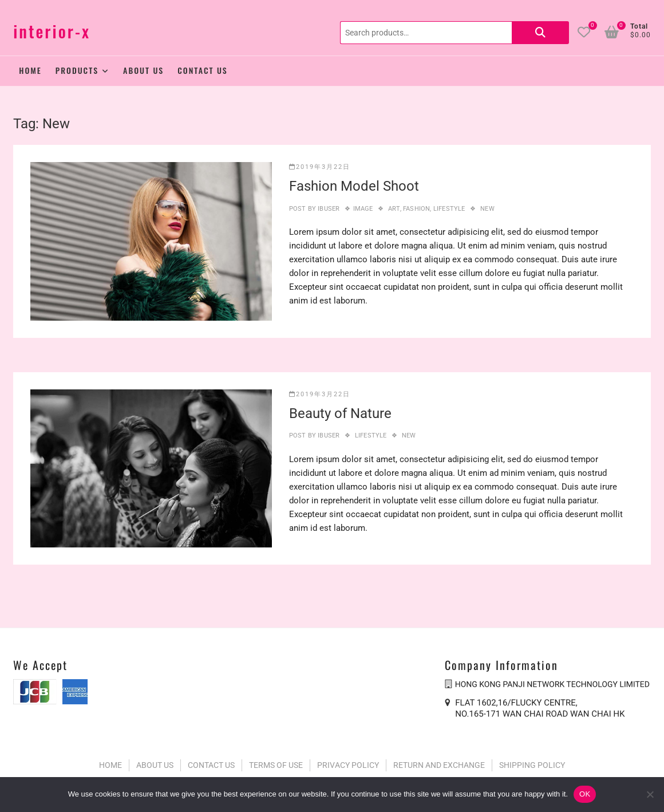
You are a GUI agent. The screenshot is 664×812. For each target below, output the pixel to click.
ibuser (328, 209)
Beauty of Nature (340, 413)
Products (77, 70)
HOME (110, 765)
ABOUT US (155, 765)
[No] (650, 794)
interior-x (52, 31)
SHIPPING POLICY (532, 765)
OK (585, 794)
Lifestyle (449, 209)
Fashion (416, 209)
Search (540, 33)
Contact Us (203, 70)
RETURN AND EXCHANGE (439, 765)
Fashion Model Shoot (354, 186)
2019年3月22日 (320, 167)
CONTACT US (211, 765)
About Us (143, 70)
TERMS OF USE (276, 765)
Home (30, 70)
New (487, 209)
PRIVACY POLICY (348, 765)
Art (394, 209)
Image (363, 209)
